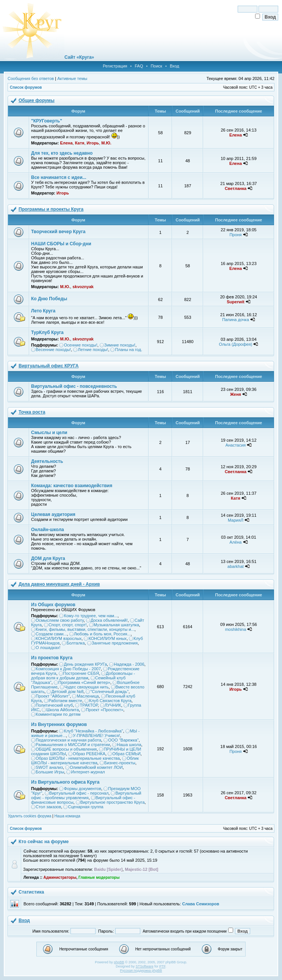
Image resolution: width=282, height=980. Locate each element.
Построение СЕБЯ (81, 673)
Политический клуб (54, 705)
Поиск (156, 66)
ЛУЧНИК (113, 705)
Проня (235, 235)
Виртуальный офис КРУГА (49, 366)
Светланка (236, 188)
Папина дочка (236, 320)
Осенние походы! (80, 345)
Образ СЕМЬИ (126, 754)
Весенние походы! (53, 350)
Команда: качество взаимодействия (72, 486)
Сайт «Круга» (79, 57)
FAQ (139, 66)
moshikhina (236, 629)
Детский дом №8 (67, 691)
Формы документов (82, 789)
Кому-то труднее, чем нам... (91, 616)
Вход (175, 66)
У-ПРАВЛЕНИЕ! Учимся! (96, 735)
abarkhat (236, 566)
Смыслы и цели (49, 433)
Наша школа (129, 745)
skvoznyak (83, 287)
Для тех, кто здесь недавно (62, 153)
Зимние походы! (120, 345)
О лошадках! (48, 648)
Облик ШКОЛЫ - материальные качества (85, 760)
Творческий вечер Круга (58, 232)
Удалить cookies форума (30, 816)
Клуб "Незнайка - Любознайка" (93, 731)
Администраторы (60, 877)
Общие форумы (37, 100)
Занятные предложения (115, 643)
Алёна (235, 542)
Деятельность (47, 461)
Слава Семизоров (201, 904)
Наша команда (67, 816)
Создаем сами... (51, 634)
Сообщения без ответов (31, 78)
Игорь (93, 143)
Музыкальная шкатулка (116, 625)
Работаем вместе (65, 701)
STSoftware (145, 966)
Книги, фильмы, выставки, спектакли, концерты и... (85, 629)
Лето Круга (43, 311)
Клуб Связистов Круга (110, 701)
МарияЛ (236, 520)
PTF (162, 966)
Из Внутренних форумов (59, 724)
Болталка (75, 643)
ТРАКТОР (89, 705)
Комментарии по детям (58, 714)
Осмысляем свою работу (60, 620)
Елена (66, 143)
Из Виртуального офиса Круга (65, 782)
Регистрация (115, 66)
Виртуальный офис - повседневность (74, 386)
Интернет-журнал (88, 772)
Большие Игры (50, 772)
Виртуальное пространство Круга (113, 802)
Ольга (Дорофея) (236, 344)
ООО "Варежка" (123, 740)
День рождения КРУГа (85, 664)
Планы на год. (128, 350)
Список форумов (26, 87)
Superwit (235, 302)
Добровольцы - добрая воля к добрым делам (83, 676)
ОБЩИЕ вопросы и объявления (66, 749)
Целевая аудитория (53, 514)
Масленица (88, 696)
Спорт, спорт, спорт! (68, 625)
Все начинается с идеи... (59, 177)
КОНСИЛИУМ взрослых (59, 638)
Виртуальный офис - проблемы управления (86, 795)
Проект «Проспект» (104, 710)
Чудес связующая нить (87, 687)
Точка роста (32, 412)
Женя (236, 394)
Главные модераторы (99, 877)
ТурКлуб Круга (47, 332)
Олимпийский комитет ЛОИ (96, 767)
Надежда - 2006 (129, 664)
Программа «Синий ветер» (84, 682)
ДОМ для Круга (48, 558)
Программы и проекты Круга (51, 209)
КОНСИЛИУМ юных (107, 638)
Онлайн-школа (48, 530)
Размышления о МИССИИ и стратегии (73, 745)
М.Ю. (106, 143)
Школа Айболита (63, 710)
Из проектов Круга (52, 658)
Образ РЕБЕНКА (89, 754)
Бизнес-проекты (120, 763)
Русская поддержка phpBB (141, 971)
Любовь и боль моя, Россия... (102, 634)
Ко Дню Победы (49, 299)
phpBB (119, 962)
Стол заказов (48, 807)
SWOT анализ (49, 767)
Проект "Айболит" (53, 696)
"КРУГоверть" (47, 121)
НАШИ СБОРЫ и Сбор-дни (61, 244)
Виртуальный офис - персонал (79, 793)
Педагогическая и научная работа (68, 740)
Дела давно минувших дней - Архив (59, 584)
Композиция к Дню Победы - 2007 (68, 669)
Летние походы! (93, 350)
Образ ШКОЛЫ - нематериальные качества (78, 758)
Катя (80, 143)
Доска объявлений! (109, 620)
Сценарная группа (85, 807)
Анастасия (236, 445)
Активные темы (72, 78)
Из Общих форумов (53, 605)
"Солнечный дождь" (109, 691)
